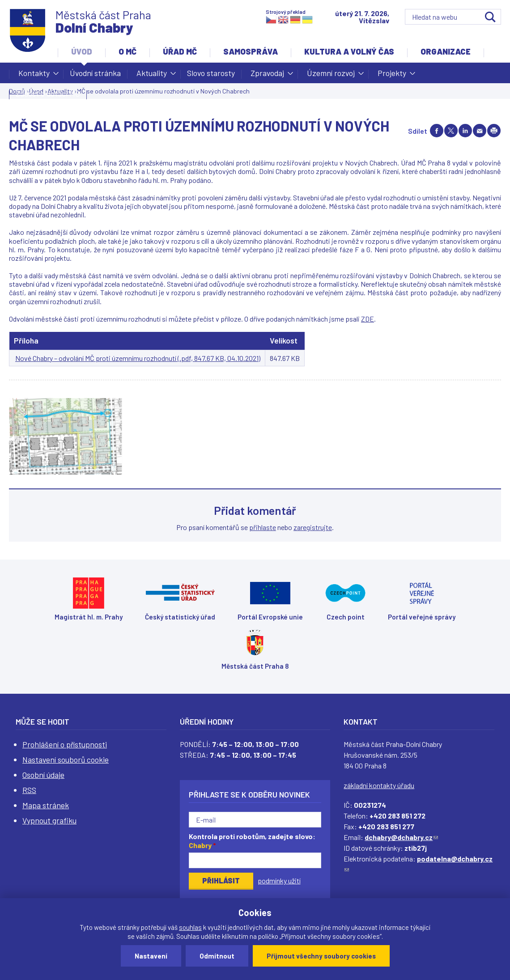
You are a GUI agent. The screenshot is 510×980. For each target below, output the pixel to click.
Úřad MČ (180, 51)
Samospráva (251, 51)
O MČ (127, 51)
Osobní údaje (43, 775)
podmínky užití (279, 880)
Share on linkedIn (465, 131)
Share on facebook (437, 131)
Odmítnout (217, 956)
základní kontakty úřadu (379, 785)
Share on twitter (451, 131)
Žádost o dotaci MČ (48, 93)
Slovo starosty (211, 73)
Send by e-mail (480, 131)
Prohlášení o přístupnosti (65, 744)
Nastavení (151, 956)
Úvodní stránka (95, 73)
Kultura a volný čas (349, 51)
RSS (29, 790)
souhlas (190, 927)
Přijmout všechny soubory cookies (321, 956)
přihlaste (263, 527)
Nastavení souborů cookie (66, 759)
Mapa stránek (46, 805)
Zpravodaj (267, 76)
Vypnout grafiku (49, 820)
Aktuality (152, 76)
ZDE (368, 319)
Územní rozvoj (331, 76)
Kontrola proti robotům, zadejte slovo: (252, 841)
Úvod (82, 51)
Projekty (392, 76)
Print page (494, 131)
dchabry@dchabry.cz (401, 837)
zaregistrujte (313, 527)
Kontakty (34, 76)
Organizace (446, 51)
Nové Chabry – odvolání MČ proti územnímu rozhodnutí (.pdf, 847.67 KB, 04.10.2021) (138, 358)
